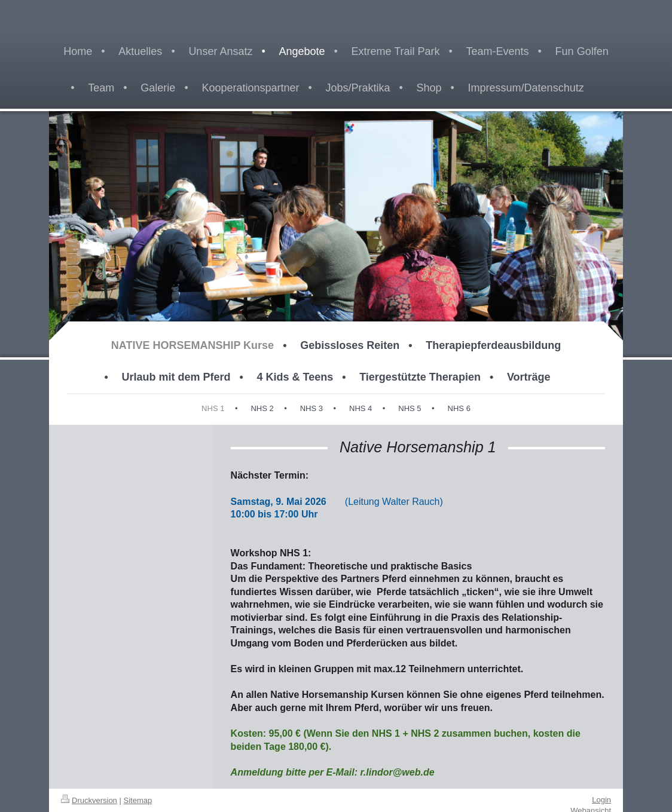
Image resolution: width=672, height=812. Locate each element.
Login (601, 800)
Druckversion (89, 800)
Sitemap (138, 800)
